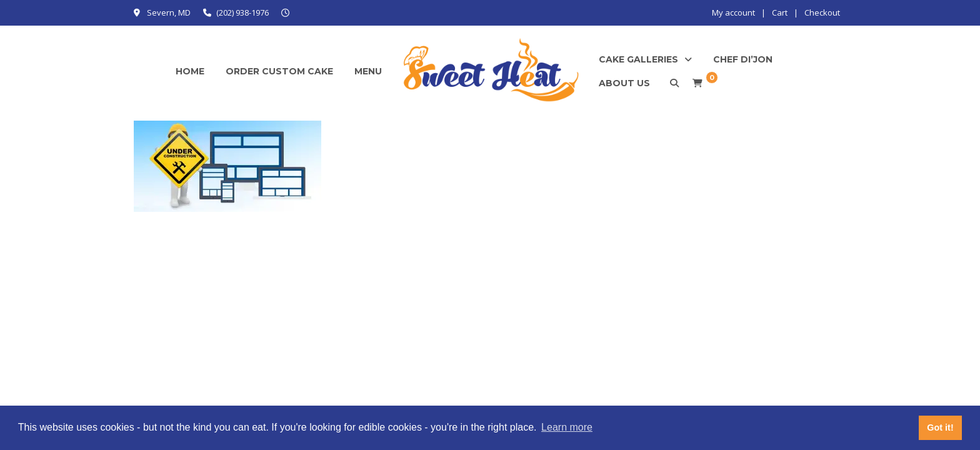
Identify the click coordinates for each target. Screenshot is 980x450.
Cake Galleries (638, 59)
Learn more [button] (567, 427)
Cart (780, 12)
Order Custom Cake (279, 71)
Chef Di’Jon (743, 59)
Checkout (822, 12)
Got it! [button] (940, 427)
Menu (368, 71)
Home (190, 71)
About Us (624, 83)
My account (733, 12)
